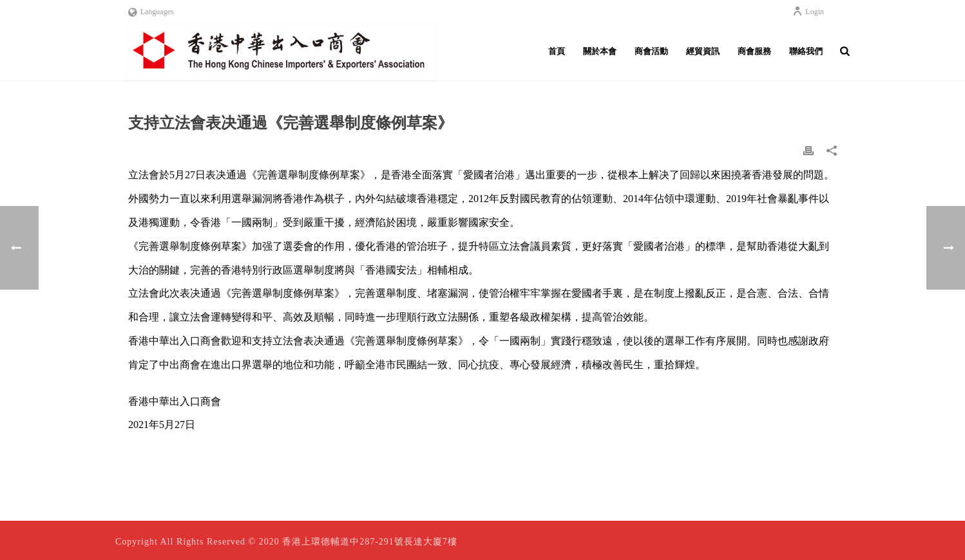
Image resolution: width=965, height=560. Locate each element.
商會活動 (651, 51)
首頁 (557, 51)
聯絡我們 (806, 51)
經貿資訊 (703, 51)
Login (808, 12)
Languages (151, 12)
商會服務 (754, 51)
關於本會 (600, 51)
